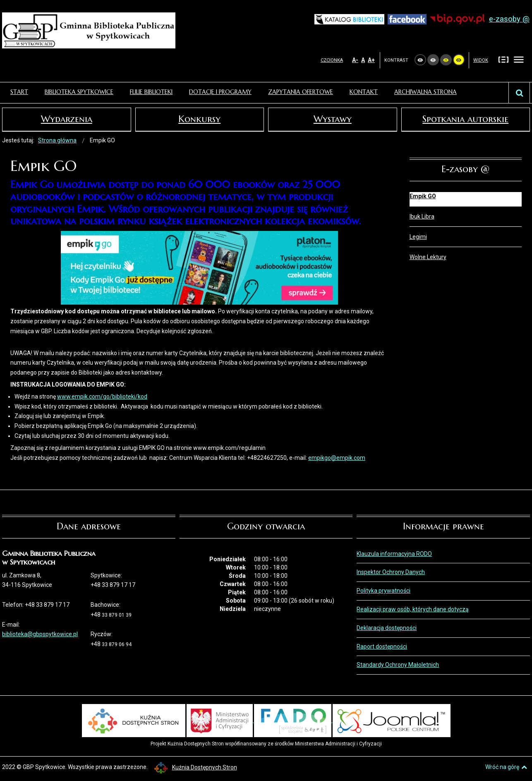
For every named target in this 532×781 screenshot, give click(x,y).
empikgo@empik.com (337, 458)
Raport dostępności (382, 646)
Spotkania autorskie (465, 119)
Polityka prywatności (383, 591)
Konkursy (199, 119)
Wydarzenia (67, 119)
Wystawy (333, 119)
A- (355, 60)
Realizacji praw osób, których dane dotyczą (413, 609)
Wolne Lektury (428, 257)
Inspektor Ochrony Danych (391, 572)
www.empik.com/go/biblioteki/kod (102, 397)
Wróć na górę (506, 767)
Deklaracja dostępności (387, 628)
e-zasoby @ (509, 19)
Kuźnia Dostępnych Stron (196, 767)
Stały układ (503, 59)
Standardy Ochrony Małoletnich (398, 665)
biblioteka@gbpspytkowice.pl (40, 634)
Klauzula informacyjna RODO (394, 554)
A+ (371, 60)
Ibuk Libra (422, 216)
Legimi (418, 237)
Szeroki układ (519, 59)
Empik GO (423, 196)
